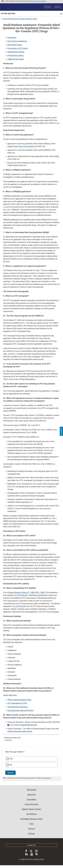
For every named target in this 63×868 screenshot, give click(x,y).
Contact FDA (31, 845)
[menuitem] (31, 740)
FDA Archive (31, 790)
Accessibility (31, 799)
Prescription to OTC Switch (18, 48)
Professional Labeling (16, 55)
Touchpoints (47, 778)
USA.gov (31, 834)
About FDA (31, 795)
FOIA (31, 824)
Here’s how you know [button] (40, 1)
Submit (10, 773)
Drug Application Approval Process (20, 710)
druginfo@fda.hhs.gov (29, 725)
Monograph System (15, 45)
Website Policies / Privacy (32, 809)
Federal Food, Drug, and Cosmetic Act (22, 146)
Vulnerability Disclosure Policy (32, 819)
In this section (8, 14)
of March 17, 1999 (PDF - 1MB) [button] (26, 592)
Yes (11, 759)
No (11, 765)
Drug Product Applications (17, 41)
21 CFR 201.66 (21, 595)
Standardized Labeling (16, 52)
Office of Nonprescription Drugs (19, 700)
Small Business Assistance (17, 707)
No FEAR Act (31, 814)
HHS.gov (31, 829)
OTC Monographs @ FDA (17, 703)
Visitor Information (32, 804)
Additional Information (16, 59)
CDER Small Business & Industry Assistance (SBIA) (20, 19)
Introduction (12, 38)
